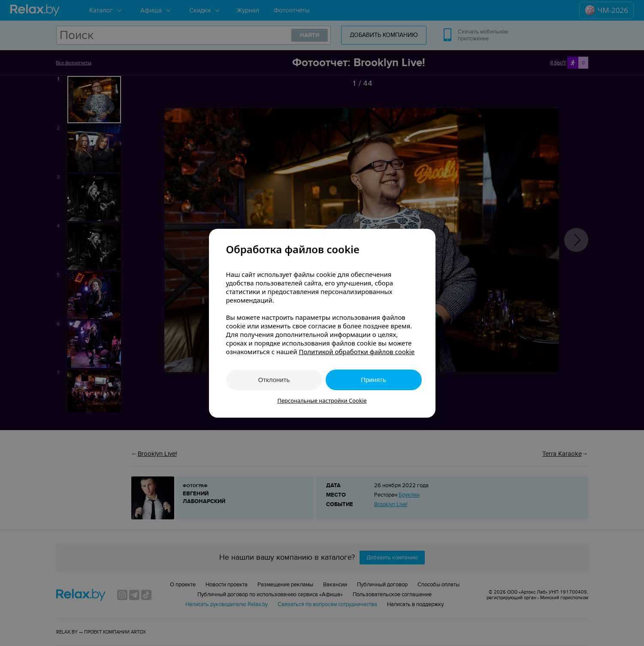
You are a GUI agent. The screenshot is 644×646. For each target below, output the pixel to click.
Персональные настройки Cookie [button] (322, 400)
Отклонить (274, 380)
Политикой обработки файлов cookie (357, 352)
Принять (373, 380)
